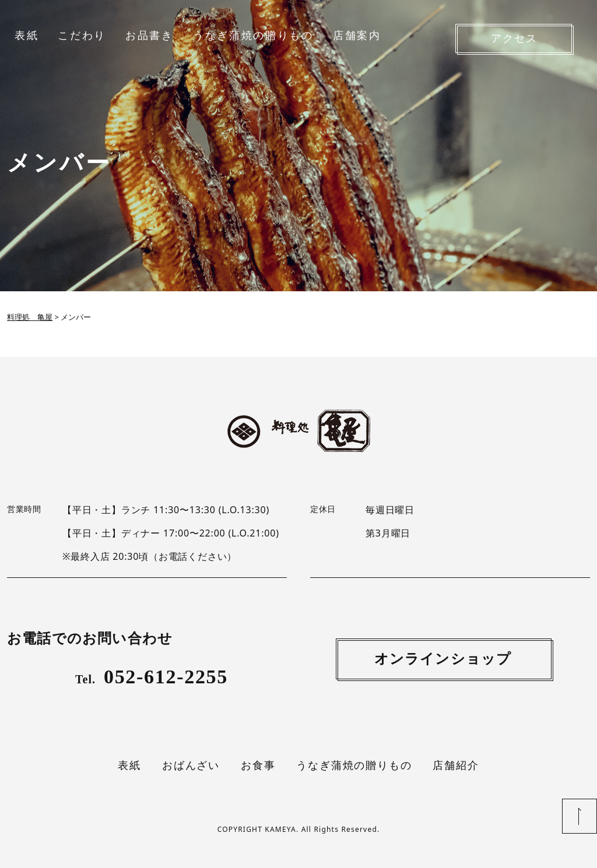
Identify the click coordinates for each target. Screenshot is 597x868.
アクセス (514, 38)
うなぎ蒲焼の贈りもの (253, 36)
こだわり (82, 36)
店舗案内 (357, 36)
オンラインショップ (443, 659)
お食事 (258, 765)
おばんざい (191, 765)
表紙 (27, 36)
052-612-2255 (152, 677)
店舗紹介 (456, 765)
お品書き (150, 36)
